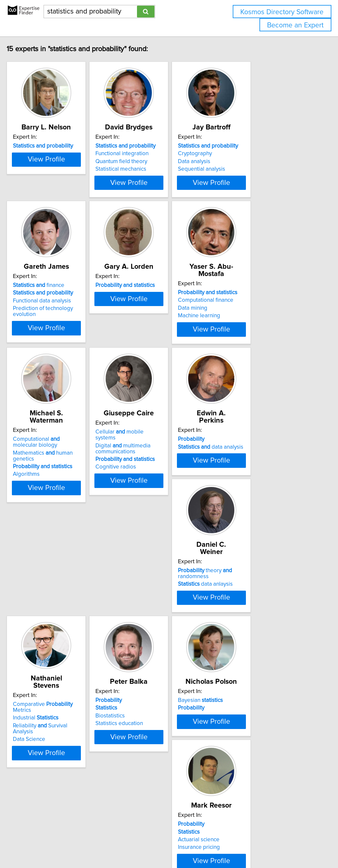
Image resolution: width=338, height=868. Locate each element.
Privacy (227, 844)
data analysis (257, 466)
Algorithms (40, 487)
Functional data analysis (56, 321)
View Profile (68, 196)
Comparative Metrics (165, 608)
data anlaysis (54, 624)
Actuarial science (147, 779)
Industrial (149, 615)
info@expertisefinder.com (172, 844)
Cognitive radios (146, 487)
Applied (248, 763)
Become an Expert (295, 25)
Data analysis (241, 169)
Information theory (247, 786)
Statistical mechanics (151, 176)
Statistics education (249, 634)
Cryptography (242, 161)
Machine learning (246, 329)
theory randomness (54, 614)
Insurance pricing (147, 786)
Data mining (239, 321)
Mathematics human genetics (68, 472)
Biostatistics (239, 626)
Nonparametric (254, 771)
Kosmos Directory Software (282, 12)
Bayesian (49, 763)
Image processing (247, 779)
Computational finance (253, 313)
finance (52, 306)
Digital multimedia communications (153, 469)
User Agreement (256, 844)
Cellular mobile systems (161, 458)
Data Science (142, 631)
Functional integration (152, 161)
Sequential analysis (248, 176)
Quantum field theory (152, 169)
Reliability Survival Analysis (164, 623)
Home (209, 844)
